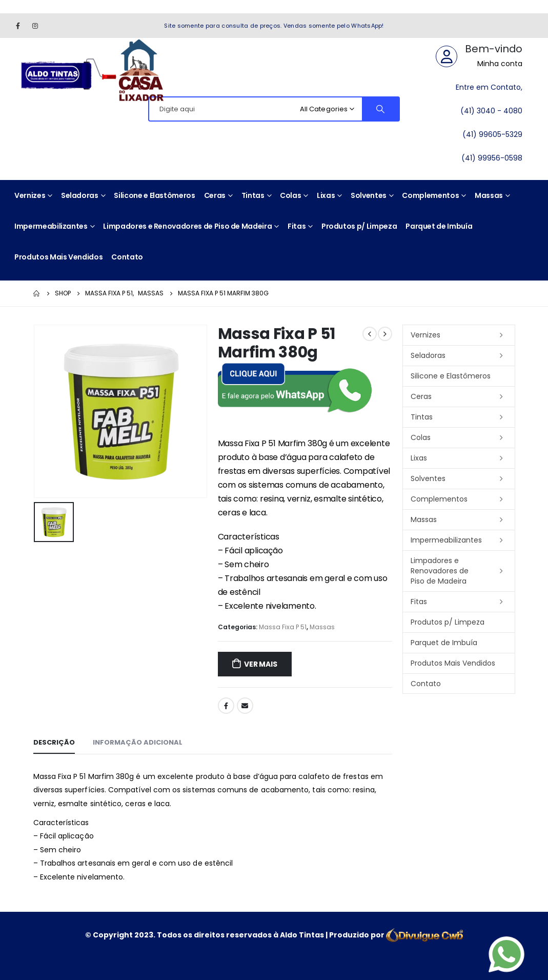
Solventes (369, 195)
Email (245, 706)
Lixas (326, 195)
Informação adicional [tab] (138, 742)
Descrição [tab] (54, 742)
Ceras (215, 195)
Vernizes (30, 195)
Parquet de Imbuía (439, 226)
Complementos (430, 195)
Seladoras (80, 195)
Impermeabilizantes (51, 226)
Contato (127, 257)
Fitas (297, 226)
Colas (290, 195)
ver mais (260, 664)
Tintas (253, 195)
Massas (489, 195)
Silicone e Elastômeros (154, 195)
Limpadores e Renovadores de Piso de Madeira (187, 226)
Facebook (226, 706)
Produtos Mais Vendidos (58, 257)
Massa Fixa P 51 (283, 627)
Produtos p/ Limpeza (359, 226)
